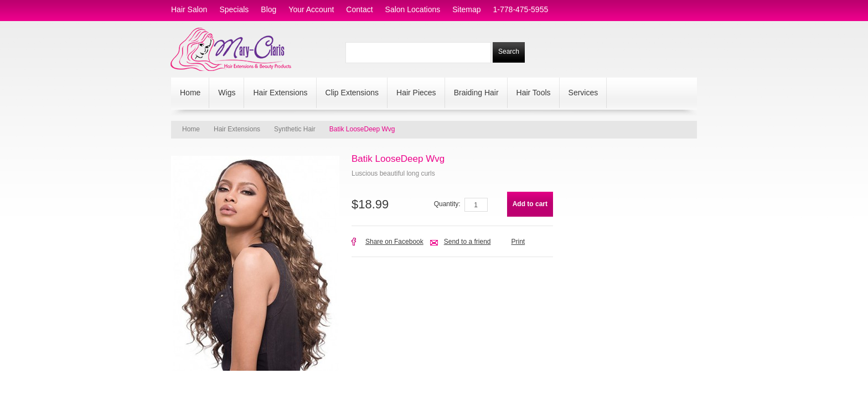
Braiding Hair (476, 93)
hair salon (189, 9)
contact (359, 9)
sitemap (466, 9)
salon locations (413, 9)
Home (190, 93)
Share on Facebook (394, 242)
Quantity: (447, 204)
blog (268, 9)
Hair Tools (534, 93)
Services (583, 93)
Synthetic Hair (295, 129)
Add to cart (530, 204)
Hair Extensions (280, 93)
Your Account (311, 9)
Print (518, 242)
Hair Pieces (416, 93)
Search (509, 52)
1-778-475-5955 (521, 9)
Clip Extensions (352, 93)
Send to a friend (467, 242)
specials (234, 9)
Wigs (227, 93)
